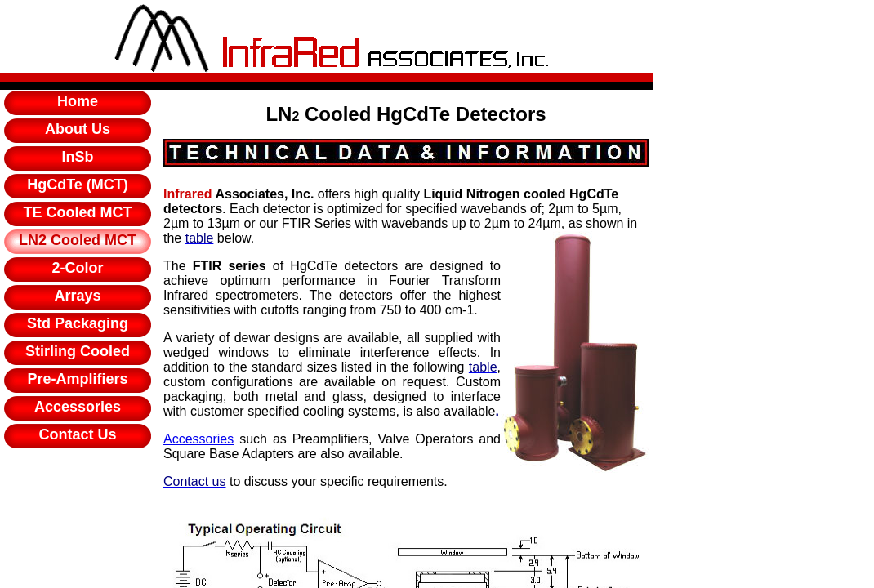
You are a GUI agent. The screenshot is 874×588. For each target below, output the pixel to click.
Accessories (198, 439)
